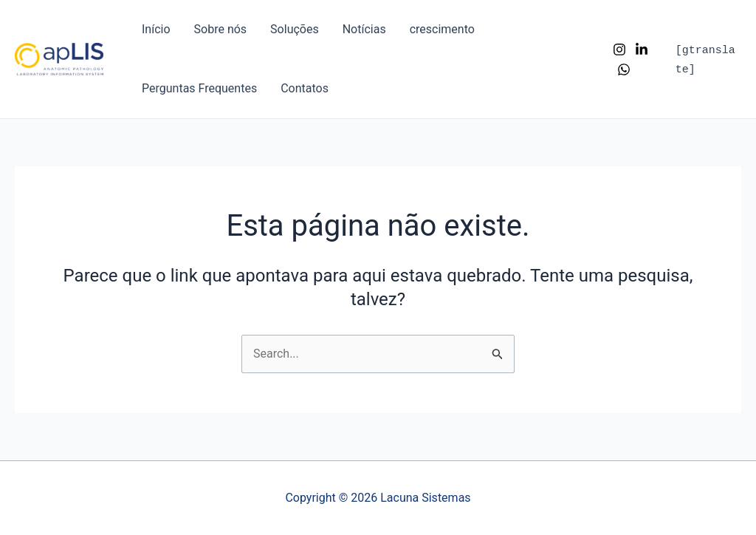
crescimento (442, 29)
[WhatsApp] (624, 69)
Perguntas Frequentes (199, 88)
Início (156, 29)
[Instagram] (619, 50)
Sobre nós (221, 29)
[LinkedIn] (642, 50)
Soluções (295, 29)
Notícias (364, 29)
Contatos (305, 88)
